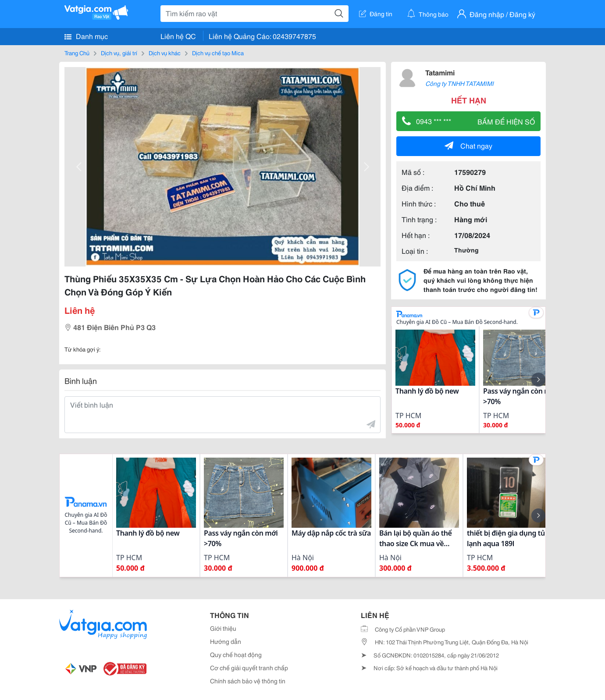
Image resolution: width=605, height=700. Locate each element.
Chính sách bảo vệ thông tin (248, 681)
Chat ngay (468, 145)
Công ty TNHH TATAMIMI (459, 83)
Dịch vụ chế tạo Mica (218, 53)
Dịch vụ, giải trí (119, 53)
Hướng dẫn (226, 641)
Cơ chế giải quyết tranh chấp (249, 668)
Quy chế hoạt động (236, 654)
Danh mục (86, 36)
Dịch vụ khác (165, 53)
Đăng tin (376, 14)
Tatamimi (440, 72)
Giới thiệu (223, 628)
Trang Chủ (77, 53)
